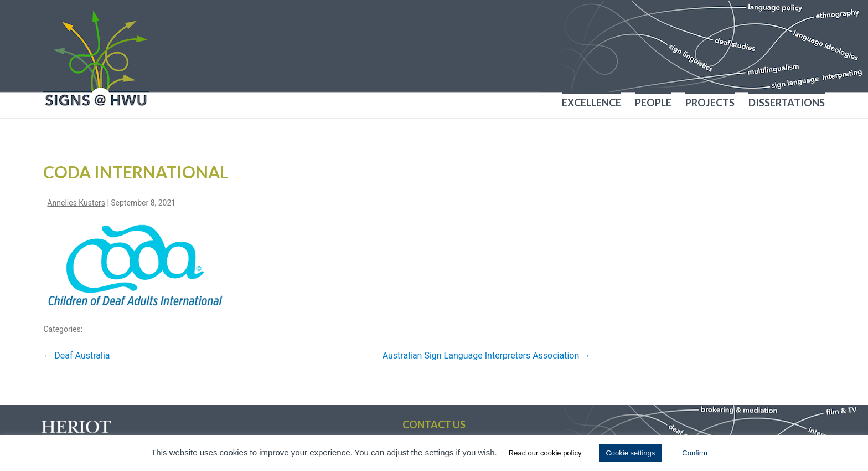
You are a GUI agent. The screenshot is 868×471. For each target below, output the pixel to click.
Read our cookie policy (545, 453)
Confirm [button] (695, 453)
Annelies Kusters (76, 203)
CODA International (136, 172)
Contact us (434, 424)
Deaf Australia (76, 355)
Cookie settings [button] (630, 453)
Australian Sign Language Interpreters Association (487, 355)
